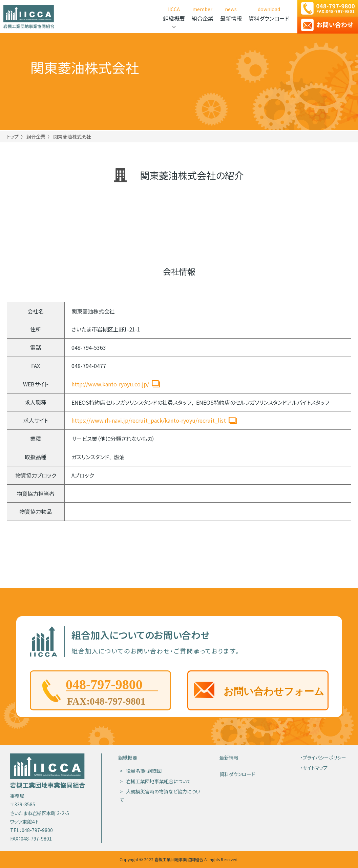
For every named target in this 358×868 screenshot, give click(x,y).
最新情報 (229, 758)
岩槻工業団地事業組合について (159, 781)
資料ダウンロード (237, 774)
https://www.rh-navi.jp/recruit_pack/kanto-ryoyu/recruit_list (149, 420)
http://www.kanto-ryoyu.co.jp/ (110, 384)
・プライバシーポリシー (323, 758)
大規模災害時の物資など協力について (160, 796)
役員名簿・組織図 (144, 771)
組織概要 (128, 758)
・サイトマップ (314, 768)
